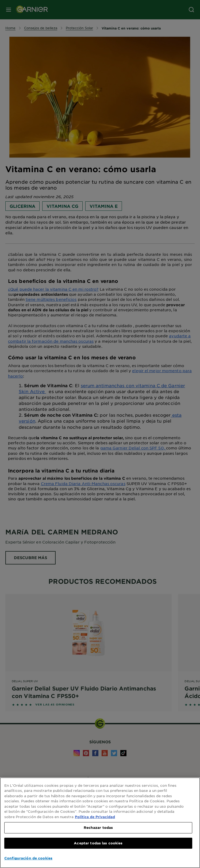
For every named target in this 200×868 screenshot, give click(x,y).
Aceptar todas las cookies (98, 843)
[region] (100, 823)
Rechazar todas (98, 828)
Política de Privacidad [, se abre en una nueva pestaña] (95, 817)
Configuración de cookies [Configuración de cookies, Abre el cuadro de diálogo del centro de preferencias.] (28, 858)
